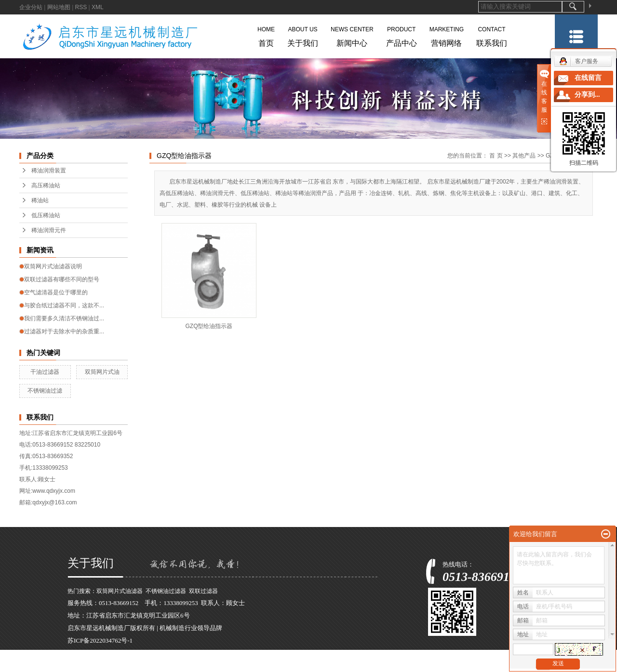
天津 (238, 665)
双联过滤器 (203, 591)
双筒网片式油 (102, 372)
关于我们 (303, 35)
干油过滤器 (45, 372)
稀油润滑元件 (49, 230)
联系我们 (492, 35)
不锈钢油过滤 (45, 391)
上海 (153, 665)
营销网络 (447, 35)
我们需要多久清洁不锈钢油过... (64, 318)
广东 (210, 665)
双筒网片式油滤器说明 (53, 266)
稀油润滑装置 (49, 171)
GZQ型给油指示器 (209, 326)
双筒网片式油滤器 (120, 591)
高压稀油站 (46, 185)
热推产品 (80, 665)
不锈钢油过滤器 (166, 591)
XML (98, 7)
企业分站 (31, 7)
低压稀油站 (46, 215)
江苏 (139, 665)
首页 (266, 35)
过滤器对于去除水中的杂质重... (64, 331)
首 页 (496, 156)
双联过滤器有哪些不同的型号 (62, 279)
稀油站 (40, 200)
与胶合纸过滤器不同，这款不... (64, 305)
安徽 (182, 665)
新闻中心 (352, 35)
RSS (81, 7)
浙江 (167, 665)
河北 (224, 665)
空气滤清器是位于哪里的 (56, 292)
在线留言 (588, 78)
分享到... (587, 95)
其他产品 (525, 156)
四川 (266, 665)
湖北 (252, 665)
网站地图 (59, 7)
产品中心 (402, 35)
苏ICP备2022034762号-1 (100, 640)
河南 (196, 665)
